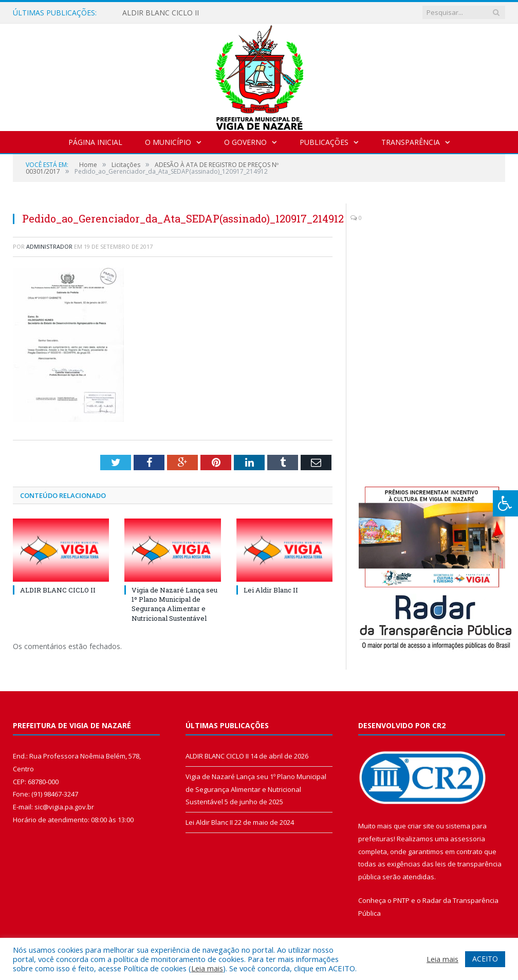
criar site (421, 826)
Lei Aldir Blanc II (271, 590)
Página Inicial (95, 142)
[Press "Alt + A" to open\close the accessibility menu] (505, 503)
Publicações (324, 142)
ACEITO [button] (485, 959)
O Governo (245, 142)
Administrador (49, 246)
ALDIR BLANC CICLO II (161, 13)
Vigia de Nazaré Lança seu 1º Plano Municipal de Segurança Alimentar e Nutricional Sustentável (174, 604)
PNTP (401, 900)
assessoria (468, 839)
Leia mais (207, 968)
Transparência (411, 142)
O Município (168, 142)
